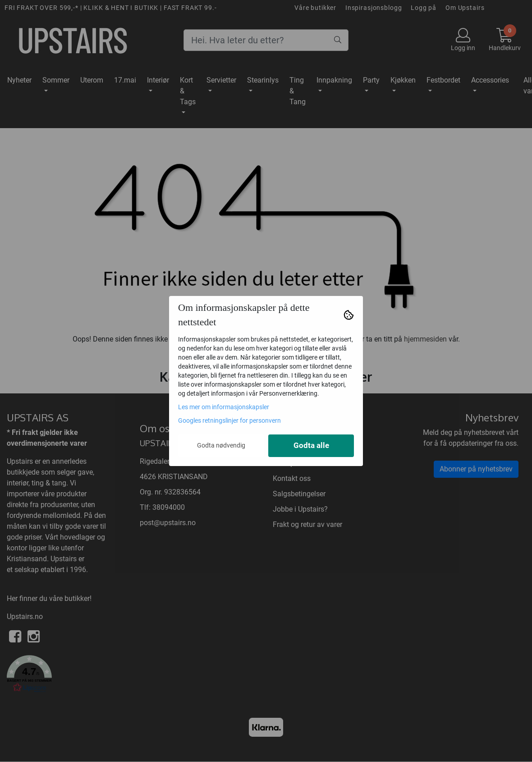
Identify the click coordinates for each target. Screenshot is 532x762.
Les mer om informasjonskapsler (224, 407)
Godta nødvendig (221, 445)
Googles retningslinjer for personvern (229, 420)
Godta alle (311, 446)
